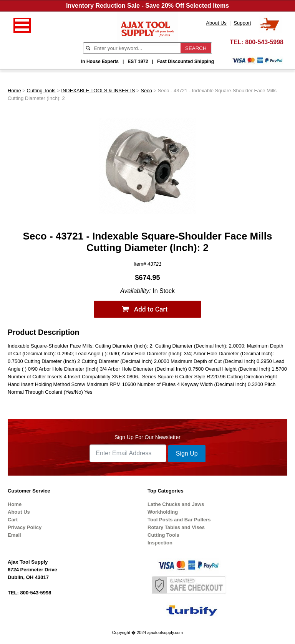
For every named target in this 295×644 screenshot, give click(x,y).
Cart (13, 520)
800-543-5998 (264, 42)
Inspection (160, 543)
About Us (19, 512)
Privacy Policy (25, 527)
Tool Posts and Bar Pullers (179, 520)
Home (14, 91)
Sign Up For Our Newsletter (147, 437)
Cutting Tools (41, 91)
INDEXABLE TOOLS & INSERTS (98, 91)
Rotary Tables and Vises (176, 527)
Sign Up (187, 453)
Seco (146, 91)
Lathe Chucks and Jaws (176, 504)
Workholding (163, 512)
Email (14, 535)
